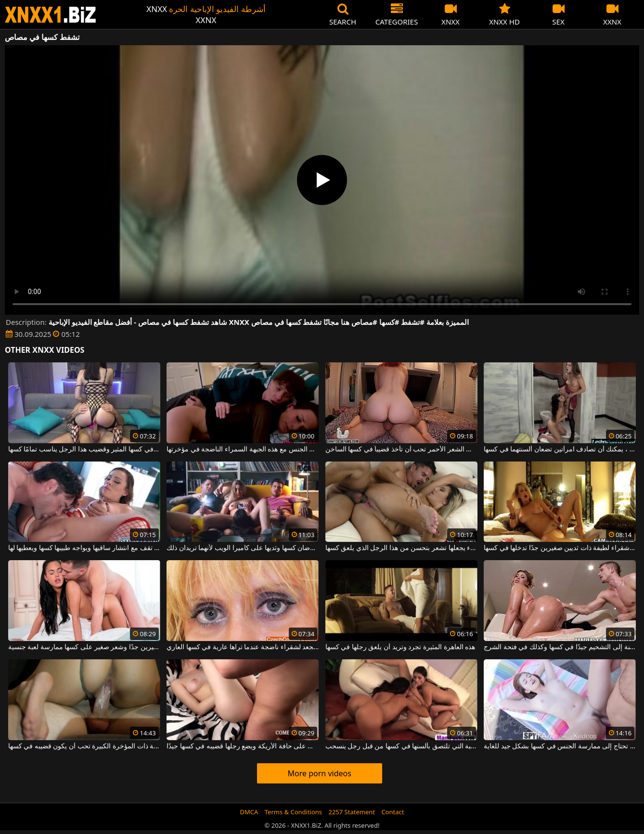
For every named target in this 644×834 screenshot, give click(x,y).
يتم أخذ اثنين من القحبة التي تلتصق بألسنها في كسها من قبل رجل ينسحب (401, 746)
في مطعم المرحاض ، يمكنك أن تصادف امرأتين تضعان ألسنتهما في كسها (560, 449)
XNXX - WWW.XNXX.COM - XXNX (51, 15)
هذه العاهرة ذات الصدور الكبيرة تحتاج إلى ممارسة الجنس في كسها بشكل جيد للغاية (560, 746)
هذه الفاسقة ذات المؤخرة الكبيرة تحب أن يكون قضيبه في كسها (84, 746)
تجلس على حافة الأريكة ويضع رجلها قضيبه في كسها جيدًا (243, 746)
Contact (393, 812)
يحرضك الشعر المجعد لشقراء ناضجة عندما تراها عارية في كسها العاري (243, 647)
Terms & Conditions (293, 812)
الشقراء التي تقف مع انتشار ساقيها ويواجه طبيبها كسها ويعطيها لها (84, 548)
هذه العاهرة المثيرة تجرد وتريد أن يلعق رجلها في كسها (400, 647)
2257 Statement (352, 812)
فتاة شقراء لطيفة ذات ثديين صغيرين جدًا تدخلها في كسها (560, 548)
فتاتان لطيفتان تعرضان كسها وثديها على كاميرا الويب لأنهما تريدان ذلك (243, 548)
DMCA (249, 812)
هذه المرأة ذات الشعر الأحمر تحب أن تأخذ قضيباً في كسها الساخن (401, 449)
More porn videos (320, 773)
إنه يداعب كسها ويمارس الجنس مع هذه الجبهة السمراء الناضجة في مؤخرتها (243, 449)
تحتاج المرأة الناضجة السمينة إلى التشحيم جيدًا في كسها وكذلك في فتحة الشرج (560, 647)
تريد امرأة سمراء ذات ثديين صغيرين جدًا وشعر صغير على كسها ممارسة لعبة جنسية (84, 647)
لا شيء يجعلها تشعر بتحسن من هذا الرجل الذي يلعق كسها (401, 548)
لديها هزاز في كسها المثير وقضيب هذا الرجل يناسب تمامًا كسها (84, 449)
